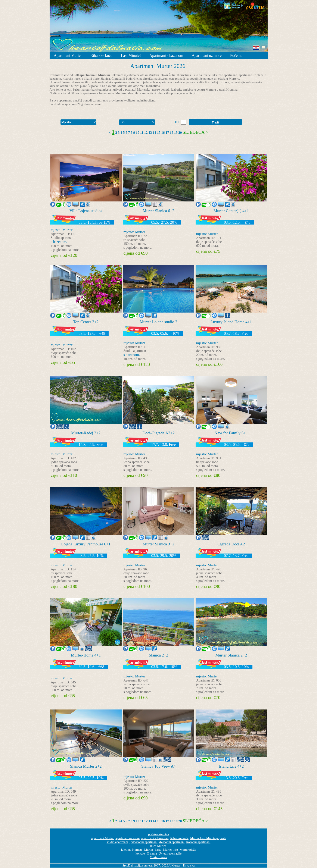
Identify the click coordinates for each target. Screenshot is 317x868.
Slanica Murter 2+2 (86, 766)
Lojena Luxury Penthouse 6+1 (86, 544)
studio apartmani (117, 842)
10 (137, 133)
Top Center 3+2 (86, 322)
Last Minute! (131, 56)
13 (150, 133)
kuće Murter (158, 846)
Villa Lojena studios (86, 211)
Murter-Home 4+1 (86, 655)
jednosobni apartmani (144, 842)
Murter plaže (188, 850)
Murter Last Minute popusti (208, 838)
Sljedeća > (195, 132)
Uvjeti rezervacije (170, 853)
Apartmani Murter (68, 56)
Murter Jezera (158, 857)
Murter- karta (153, 850)
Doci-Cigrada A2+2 (158, 433)
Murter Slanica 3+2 (159, 544)
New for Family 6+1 (231, 433)
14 (155, 133)
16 (163, 133)
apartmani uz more (127, 838)
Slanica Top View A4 (158, 766)
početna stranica (158, 834)
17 (167, 133)
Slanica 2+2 (158, 655)
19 (176, 133)
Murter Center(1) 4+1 (231, 211)
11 (142, 133)
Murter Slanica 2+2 (231, 655)
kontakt (140, 853)
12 (146, 133)
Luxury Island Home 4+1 (231, 322)
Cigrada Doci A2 (231, 544)
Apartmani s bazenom (166, 56)
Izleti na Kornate (132, 850)
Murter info (171, 850)
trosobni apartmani (198, 842)
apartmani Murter (102, 838)
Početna (236, 56)
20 (180, 133)
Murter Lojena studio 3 (159, 322)
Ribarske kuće (101, 56)
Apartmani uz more (207, 56)
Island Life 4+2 (231, 766)
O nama (152, 853)
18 (172, 133)
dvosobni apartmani (172, 842)
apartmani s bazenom (155, 838)
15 (159, 133)
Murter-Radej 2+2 (86, 433)
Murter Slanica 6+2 (159, 211)
